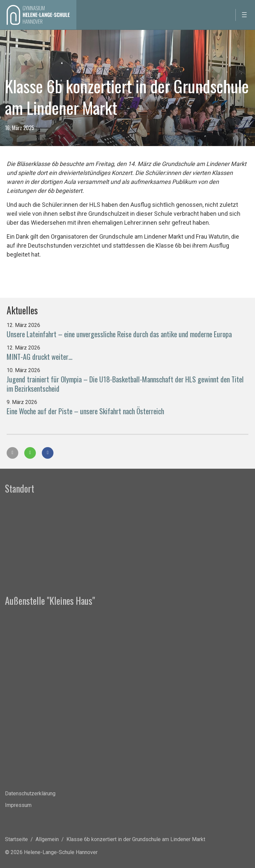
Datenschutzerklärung (30, 793)
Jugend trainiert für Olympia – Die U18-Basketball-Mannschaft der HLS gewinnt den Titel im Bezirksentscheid (125, 384)
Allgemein (47, 839)
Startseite (16, 839)
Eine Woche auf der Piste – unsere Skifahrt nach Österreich (85, 411)
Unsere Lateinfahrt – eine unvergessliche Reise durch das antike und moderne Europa (119, 334)
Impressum (18, 805)
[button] (12, 453)
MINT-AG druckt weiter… (40, 356)
